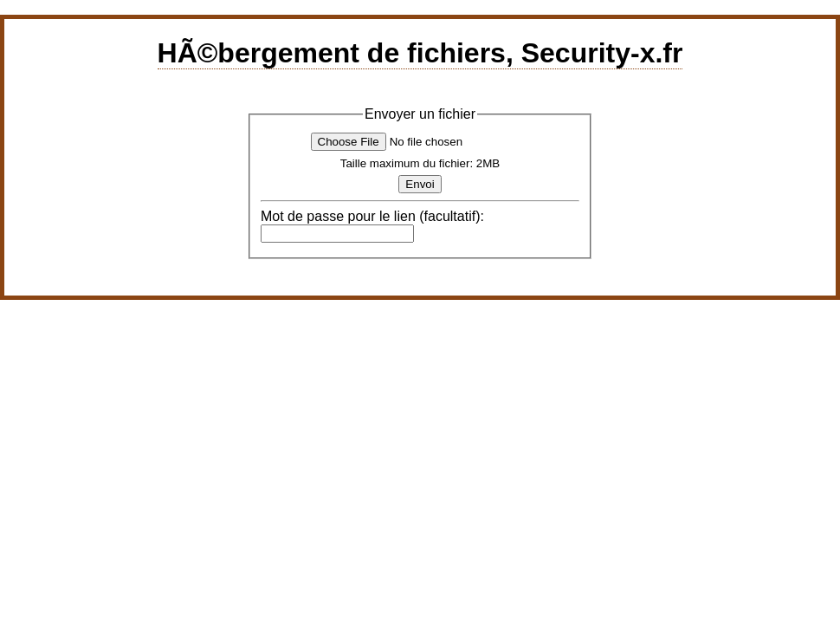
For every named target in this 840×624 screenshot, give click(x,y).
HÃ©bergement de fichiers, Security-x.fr (420, 53)
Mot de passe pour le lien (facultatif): (372, 216)
